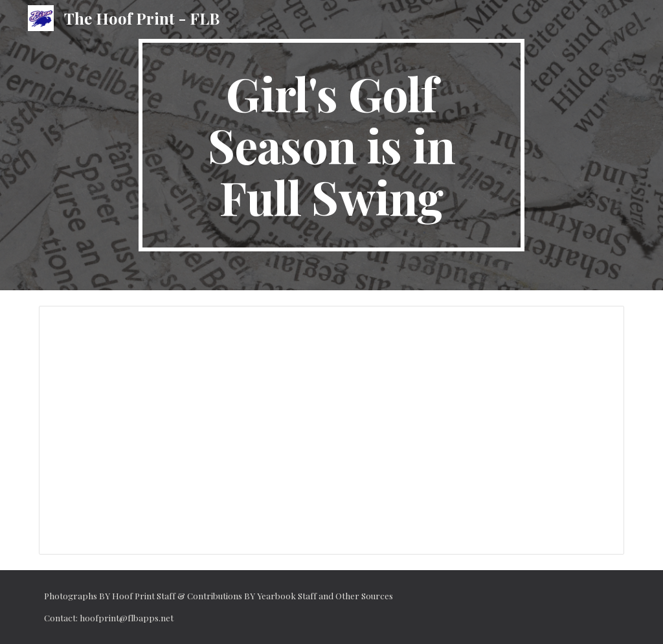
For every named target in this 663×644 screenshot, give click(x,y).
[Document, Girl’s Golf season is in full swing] (332, 430)
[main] (331, 145)
